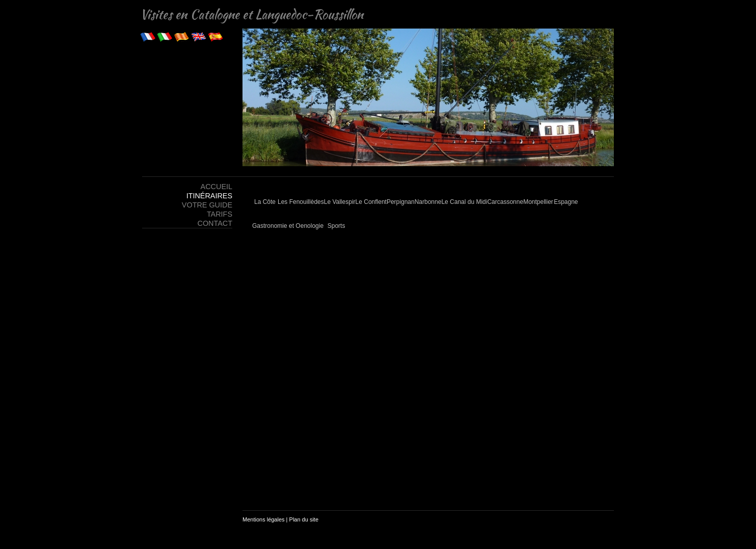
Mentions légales (264, 519)
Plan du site (304, 519)
